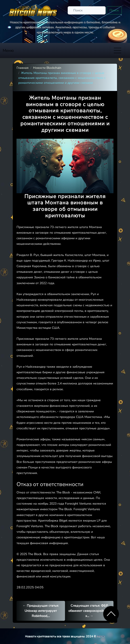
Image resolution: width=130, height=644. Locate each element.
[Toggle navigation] (117, 50)
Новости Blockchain (47, 68)
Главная (23, 68)
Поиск (114, 10)
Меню (8, 50)
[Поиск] (87, 10)
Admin (101, 636)
